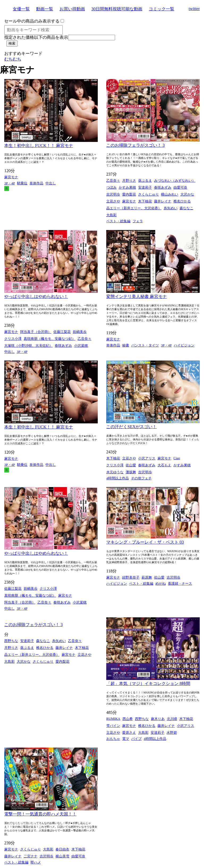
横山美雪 (62, 856)
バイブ (136, 739)
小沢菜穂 (81, 346)
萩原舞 (147, 577)
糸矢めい (171, 208)
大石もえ (164, 465)
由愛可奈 (180, 187)
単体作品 (36, 183)
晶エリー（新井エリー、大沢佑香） (134, 208)
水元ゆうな (115, 472)
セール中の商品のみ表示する (32, 21)
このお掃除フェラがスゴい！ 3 (135, 145)
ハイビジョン (184, 345)
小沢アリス (147, 458)
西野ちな (11, 641)
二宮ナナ (31, 856)
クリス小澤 (13, 339)
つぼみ (111, 187)
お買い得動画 (72, 9)
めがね (161, 583)
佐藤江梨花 (62, 332)
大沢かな (187, 194)
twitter (194, 9)
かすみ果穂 (127, 187)
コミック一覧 (161, 9)
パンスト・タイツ (145, 345)
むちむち (13, 59)
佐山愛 (131, 465)
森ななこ (186, 208)
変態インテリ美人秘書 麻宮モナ (137, 296)
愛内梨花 (129, 194)
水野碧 (172, 733)
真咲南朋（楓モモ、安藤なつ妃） (50, 339)
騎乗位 (22, 183)
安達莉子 (145, 187)
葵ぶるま (145, 181)
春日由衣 (62, 849)
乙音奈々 (113, 181)
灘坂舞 (131, 472)
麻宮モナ (11, 177)
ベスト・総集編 (118, 221)
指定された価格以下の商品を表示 (36, 37)
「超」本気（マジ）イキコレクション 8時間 (148, 683)
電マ (126, 739)
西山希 (128, 719)
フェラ (138, 221)
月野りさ (129, 181)
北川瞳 (172, 719)
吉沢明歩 (113, 194)
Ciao (177, 458)
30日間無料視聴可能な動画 (117, 9)
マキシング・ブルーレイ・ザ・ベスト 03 (145, 542)
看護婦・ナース (180, 583)
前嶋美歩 (80, 332)
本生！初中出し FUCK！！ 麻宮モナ (39, 146)
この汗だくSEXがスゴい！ (131, 427)
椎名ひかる (182, 201)
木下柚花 (145, 201)
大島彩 (111, 215)
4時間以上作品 (118, 478)
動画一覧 (45, 9)
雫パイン (113, 726)
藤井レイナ (163, 201)
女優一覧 (21, 9)
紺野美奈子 (131, 577)
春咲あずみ (163, 187)
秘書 (126, 345)
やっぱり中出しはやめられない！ (36, 296)
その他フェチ (141, 478)
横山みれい (170, 194)
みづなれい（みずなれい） (175, 181)
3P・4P (10, 183)
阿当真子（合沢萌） (36, 332)
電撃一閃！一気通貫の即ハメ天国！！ (40, 814)
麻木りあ (158, 719)
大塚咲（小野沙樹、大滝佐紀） (28, 346)
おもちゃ (113, 739)
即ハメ (36, 862)
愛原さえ (129, 733)
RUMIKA (113, 719)
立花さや (113, 201)
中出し (51, 183)
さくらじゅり (148, 194)
